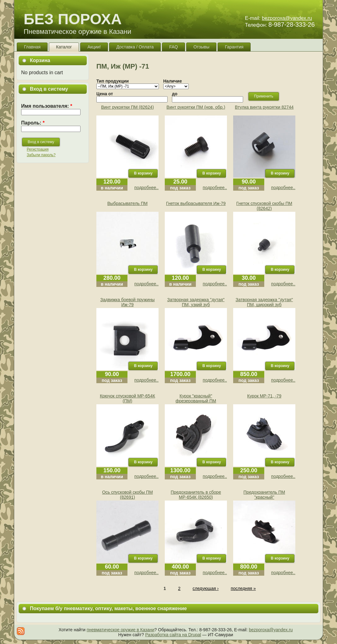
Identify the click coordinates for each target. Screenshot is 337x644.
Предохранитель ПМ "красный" (264, 495)
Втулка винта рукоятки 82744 (264, 107)
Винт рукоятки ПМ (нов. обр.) (196, 107)
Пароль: (33, 123)
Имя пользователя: (47, 106)
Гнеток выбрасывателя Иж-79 (196, 203)
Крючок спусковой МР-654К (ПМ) (127, 398)
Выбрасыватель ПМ (127, 203)
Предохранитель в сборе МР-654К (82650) (196, 495)
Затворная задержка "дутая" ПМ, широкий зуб (264, 302)
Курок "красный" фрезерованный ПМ (196, 398)
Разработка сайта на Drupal (173, 635)
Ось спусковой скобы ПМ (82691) (127, 495)
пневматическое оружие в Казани (121, 630)
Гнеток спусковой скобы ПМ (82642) (264, 206)
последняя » (243, 588)
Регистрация (38, 149)
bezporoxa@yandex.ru (287, 18)
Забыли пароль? (41, 155)
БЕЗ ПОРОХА (73, 19)
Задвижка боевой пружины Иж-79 (128, 302)
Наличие (173, 81)
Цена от (105, 94)
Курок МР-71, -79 (264, 396)
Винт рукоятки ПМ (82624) (127, 107)
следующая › (205, 588)
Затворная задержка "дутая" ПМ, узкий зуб (196, 302)
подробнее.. (146, 188)
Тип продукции (113, 81)
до (175, 94)
